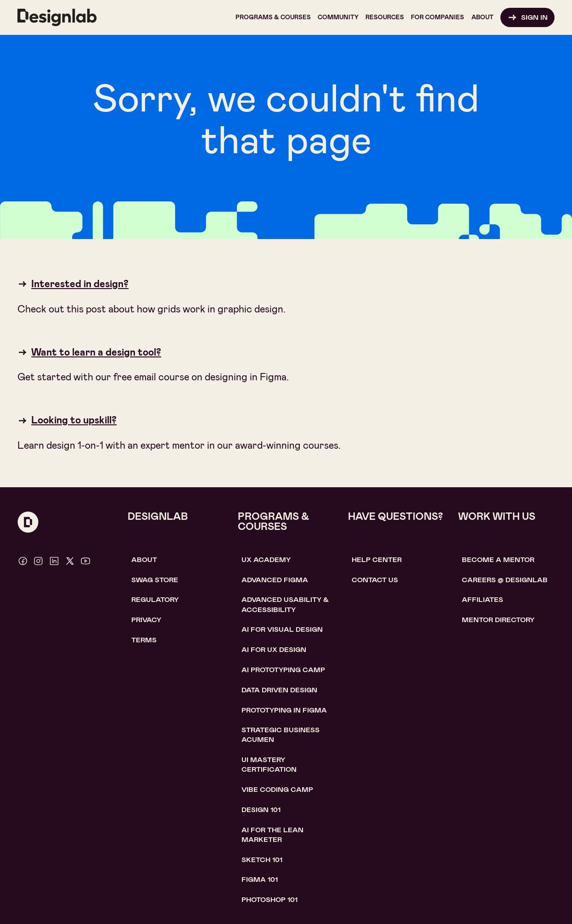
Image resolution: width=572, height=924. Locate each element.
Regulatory (155, 600)
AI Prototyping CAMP (283, 670)
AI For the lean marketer (272, 835)
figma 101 (260, 879)
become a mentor (498, 560)
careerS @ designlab (505, 580)
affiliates (482, 600)
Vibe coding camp (277, 790)
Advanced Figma (275, 580)
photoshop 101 (269, 900)
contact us (375, 580)
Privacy (146, 620)
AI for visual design (282, 629)
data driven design (279, 690)
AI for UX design (274, 650)
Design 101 (261, 810)
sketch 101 (262, 860)
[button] (273, 17)
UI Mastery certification (269, 765)
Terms (144, 640)
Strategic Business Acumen (280, 735)
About (144, 560)
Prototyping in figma (284, 710)
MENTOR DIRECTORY (498, 620)
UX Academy (266, 560)
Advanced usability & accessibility (285, 604)
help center (377, 560)
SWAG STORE (155, 580)
